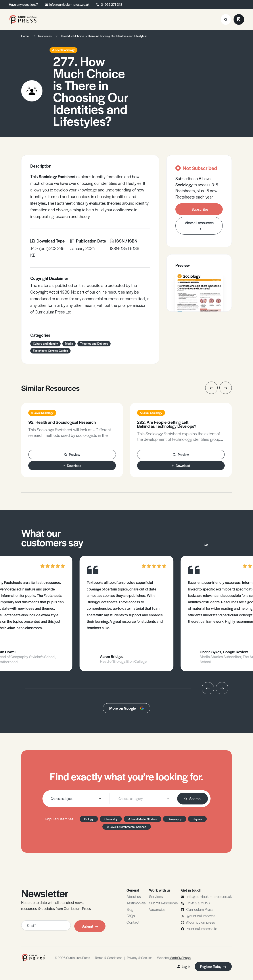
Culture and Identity (45, 343)
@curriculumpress (201, 916)
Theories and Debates (94, 343)
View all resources (199, 226)
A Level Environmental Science (127, 827)
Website (174, 958)
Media (69, 343)
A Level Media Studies (142, 819)
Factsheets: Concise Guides (50, 351)
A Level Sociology (63, 50)
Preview (72, 454)
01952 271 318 (112, 4)
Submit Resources (163, 903)
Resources (45, 36)
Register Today (213, 966)
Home (25, 36)
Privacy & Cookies (140, 958)
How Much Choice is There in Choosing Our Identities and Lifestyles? (104, 36)
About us (134, 896)
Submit (90, 926)
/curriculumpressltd (202, 928)
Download (72, 465)
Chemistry (111, 819)
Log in (184, 966)
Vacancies (157, 909)
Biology (89, 819)
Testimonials (136, 903)
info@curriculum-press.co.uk (69, 4)
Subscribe (200, 209)
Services (156, 896)
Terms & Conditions (108, 958)
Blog (130, 909)
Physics (197, 819)
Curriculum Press (200, 909)
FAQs (131, 916)
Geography (175, 819)
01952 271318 (198, 903)
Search (193, 799)
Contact (133, 922)
